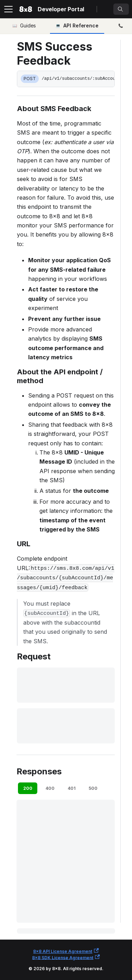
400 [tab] (50, 788)
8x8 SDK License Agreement (66, 957)
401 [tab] (72, 788)
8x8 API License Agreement (66, 951)
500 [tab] (93, 788)
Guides (28, 25)
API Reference (81, 25)
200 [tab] (28, 788)
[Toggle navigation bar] (8, 9)
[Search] (121, 9)
